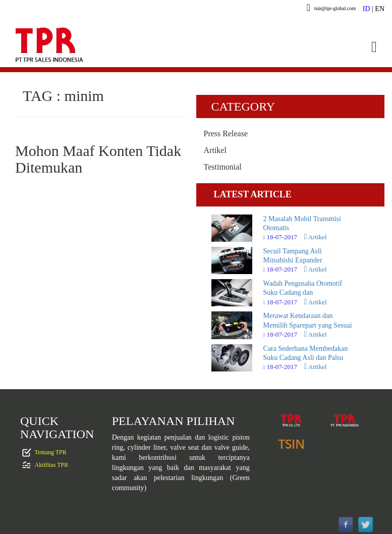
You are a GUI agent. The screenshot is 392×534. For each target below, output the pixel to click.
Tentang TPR (51, 452)
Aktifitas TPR (52, 464)
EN (380, 9)
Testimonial (223, 167)
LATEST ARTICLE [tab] (253, 194)
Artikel (215, 150)
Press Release (226, 133)
